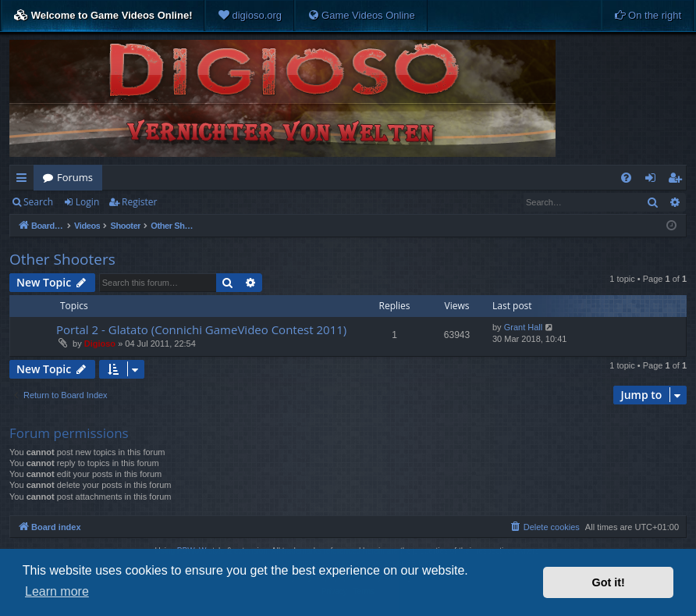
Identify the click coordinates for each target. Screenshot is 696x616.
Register (139, 202)
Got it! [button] (609, 582)
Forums (75, 177)
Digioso (100, 344)
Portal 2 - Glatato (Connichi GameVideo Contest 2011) (201, 329)
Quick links (25, 180)
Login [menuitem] (653, 180)
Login (87, 202)
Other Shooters (62, 259)
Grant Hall (524, 327)
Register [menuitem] (678, 180)
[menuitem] (250, 16)
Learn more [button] (57, 591)
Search (38, 202)
